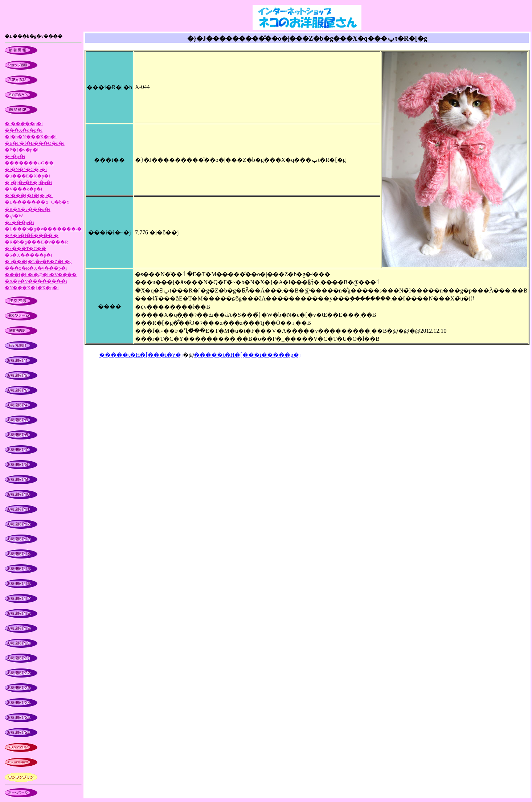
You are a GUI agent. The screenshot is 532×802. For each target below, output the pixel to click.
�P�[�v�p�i (22, 150)
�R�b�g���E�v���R (36, 242)
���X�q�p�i (24, 130)
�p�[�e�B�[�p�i (28, 182)
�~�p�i (15, 156)
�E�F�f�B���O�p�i (35, 143)
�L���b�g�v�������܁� (43, 229)
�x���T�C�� (25, 248)
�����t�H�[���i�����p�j (247, 355)
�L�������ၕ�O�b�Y (37, 202)
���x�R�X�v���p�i (36, 268)
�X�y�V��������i (36, 281)
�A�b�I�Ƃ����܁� (32, 235)
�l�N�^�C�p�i (26, 169)
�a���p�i (19, 222)
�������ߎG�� (29, 163)
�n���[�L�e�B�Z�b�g (38, 261)
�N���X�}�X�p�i (32, 288)
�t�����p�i (24, 124)
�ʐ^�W (14, 216)
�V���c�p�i (23, 189)
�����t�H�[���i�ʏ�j (141, 355)
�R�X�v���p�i (28, 209)
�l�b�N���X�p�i (31, 137)
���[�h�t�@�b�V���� (41, 275)
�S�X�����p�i (28, 255)
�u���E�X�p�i (27, 176)
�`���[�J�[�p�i (29, 195)
